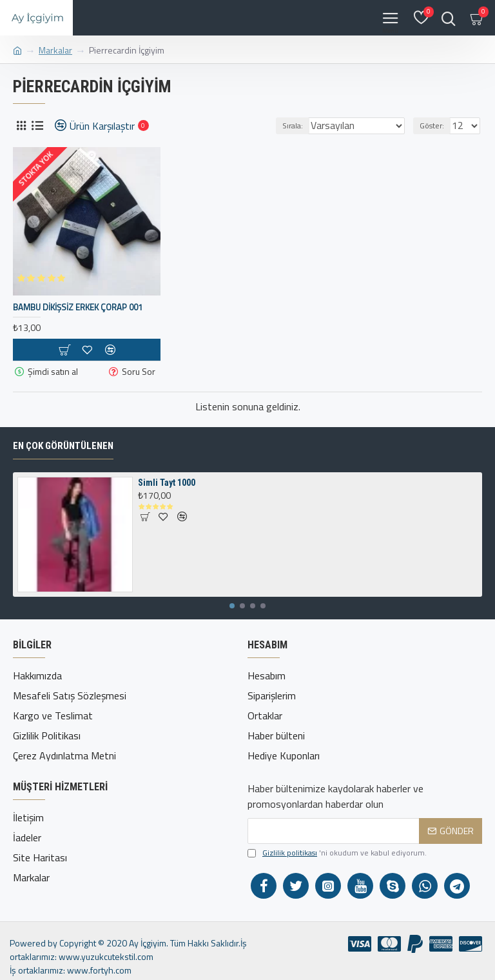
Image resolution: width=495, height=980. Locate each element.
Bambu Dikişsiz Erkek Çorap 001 (78, 307)
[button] (232, 606)
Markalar (55, 50)
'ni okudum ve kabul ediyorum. (337, 846)
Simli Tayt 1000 (167, 483)
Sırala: (293, 125)
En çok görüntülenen (63, 446)
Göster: (432, 125)
